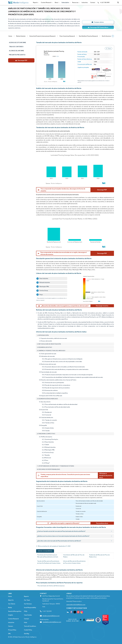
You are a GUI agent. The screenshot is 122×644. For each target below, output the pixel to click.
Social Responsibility (30, 608)
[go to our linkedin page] (68, 612)
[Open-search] (118, 3)
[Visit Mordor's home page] (18, 3)
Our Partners (28, 604)
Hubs (26, 622)
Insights (11, 615)
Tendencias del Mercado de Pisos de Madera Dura (99, 556)
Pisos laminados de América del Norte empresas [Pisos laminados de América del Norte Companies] (51, 586)
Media (10, 608)
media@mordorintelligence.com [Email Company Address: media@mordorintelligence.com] (52, 622)
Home (10, 596)
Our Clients (12, 604)
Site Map (27, 634)
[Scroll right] (113, 36)
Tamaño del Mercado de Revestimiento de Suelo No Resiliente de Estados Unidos (49, 562)
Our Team (27, 600)
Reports (36, 2)
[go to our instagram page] (82, 612)
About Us (11, 600)
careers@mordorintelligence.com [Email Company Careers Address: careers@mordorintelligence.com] (76, 605)
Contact (93, 2)
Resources (76, 2)
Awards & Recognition (15, 611)
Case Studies (28, 615)
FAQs (26, 611)
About (57, 2)
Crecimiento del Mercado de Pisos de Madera (74, 556)
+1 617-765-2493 (104, 2)
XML (9, 634)
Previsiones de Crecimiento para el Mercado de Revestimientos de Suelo (48, 556)
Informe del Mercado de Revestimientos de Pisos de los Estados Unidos (74, 562)
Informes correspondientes (45, 551)
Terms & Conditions (30, 626)
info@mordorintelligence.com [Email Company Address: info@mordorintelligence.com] (51, 616)
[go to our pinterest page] (78, 612)
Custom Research (47, 2)
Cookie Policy (28, 630)
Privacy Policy (12, 630)
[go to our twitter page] (75, 612)
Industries (85, 2)
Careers (11, 626)
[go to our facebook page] (71, 612)
